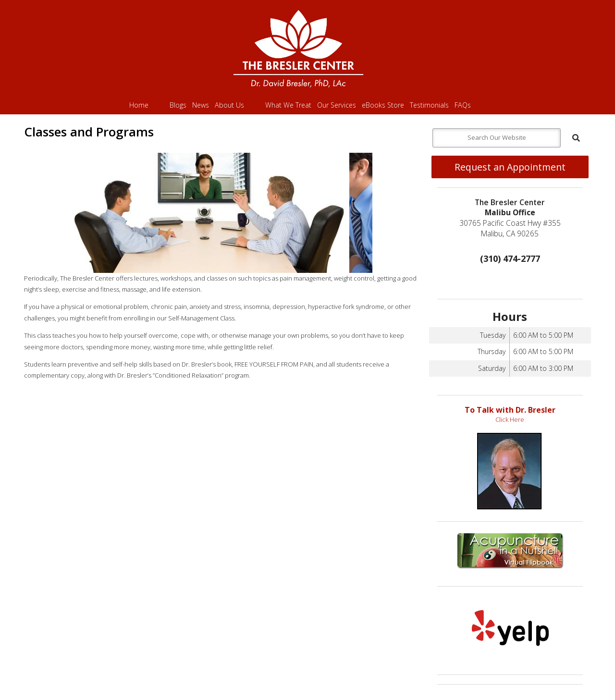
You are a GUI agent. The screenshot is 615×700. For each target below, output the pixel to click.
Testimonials (429, 105)
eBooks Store (383, 105)
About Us (229, 105)
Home (139, 105)
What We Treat (288, 105)
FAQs (463, 105)
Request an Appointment (510, 167)
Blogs (178, 105)
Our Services (337, 105)
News (201, 105)
